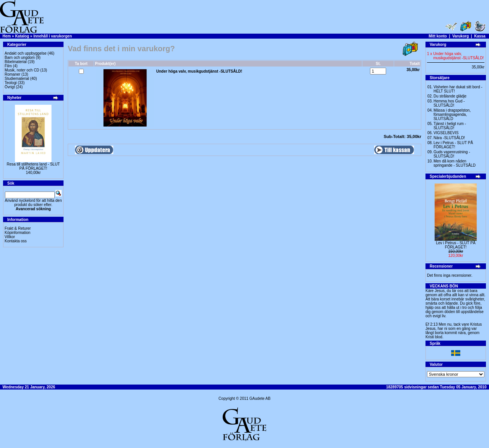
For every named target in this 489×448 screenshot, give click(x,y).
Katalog (22, 36)
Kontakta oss (16, 241)
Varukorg (460, 36)
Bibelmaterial (16, 62)
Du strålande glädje (450, 96)
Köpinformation (17, 233)
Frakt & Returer (18, 228)
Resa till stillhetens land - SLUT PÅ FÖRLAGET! (33, 166)
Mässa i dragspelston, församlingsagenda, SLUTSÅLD (452, 114)
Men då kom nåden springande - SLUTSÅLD (455, 163)
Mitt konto (438, 36)
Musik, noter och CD (22, 70)
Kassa (480, 36)
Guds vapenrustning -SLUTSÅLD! (452, 154)
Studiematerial (17, 79)
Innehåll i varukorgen (53, 36)
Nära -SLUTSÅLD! (449, 138)
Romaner (12, 74)
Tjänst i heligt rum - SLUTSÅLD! (450, 126)
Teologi (11, 83)
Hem (7, 36)
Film (8, 66)
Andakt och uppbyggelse (26, 53)
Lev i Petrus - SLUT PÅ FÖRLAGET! (453, 145)
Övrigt (10, 87)
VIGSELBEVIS (446, 133)
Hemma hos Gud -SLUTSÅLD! (449, 103)
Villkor (10, 237)
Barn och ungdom (20, 58)
